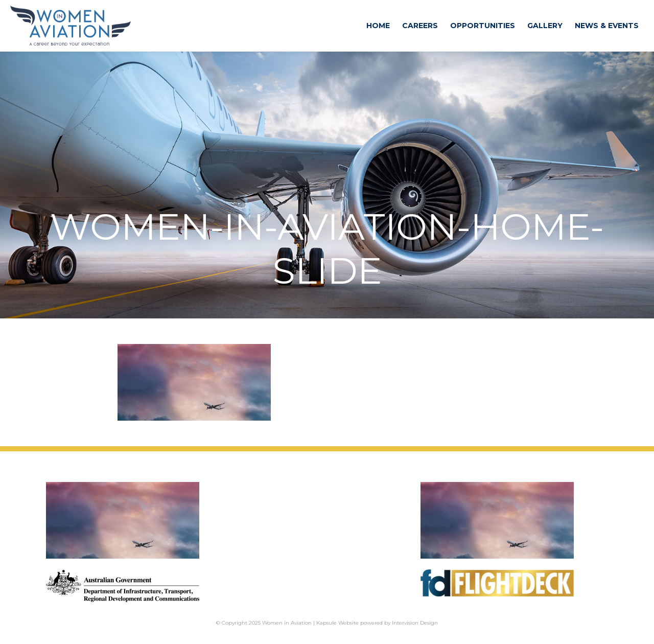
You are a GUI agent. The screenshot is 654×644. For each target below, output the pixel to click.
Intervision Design (415, 623)
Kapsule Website (337, 623)
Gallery (545, 26)
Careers (420, 26)
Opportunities (483, 26)
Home (378, 26)
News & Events (607, 26)
